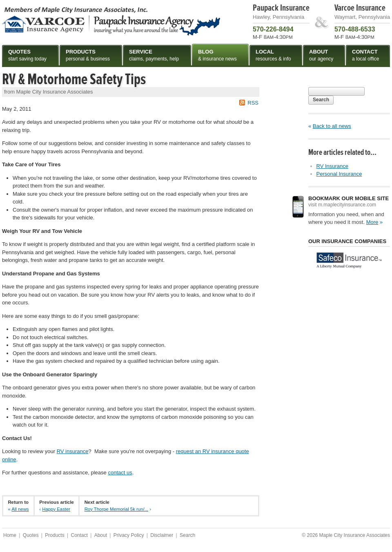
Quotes (31, 535)
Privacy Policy (129, 535)
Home (10, 535)
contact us (120, 473)
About (101, 535)
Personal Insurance (339, 174)
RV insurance (73, 451)
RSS (253, 103)
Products (55, 535)
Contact (79, 535)
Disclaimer (162, 535)
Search (321, 100)
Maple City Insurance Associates (111, 21)
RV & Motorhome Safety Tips (74, 79)
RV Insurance (333, 166)
